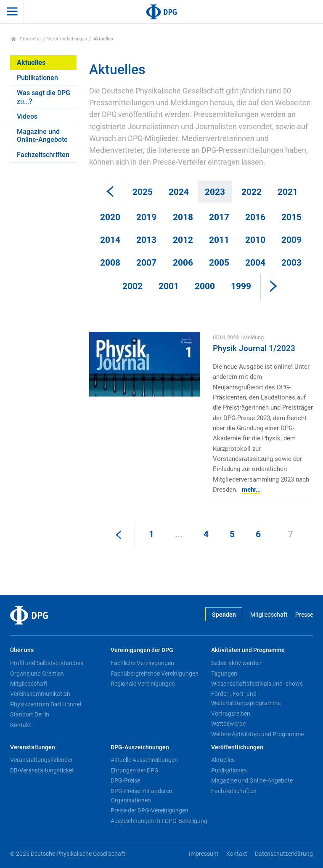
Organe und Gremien (37, 674)
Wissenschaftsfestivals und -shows (257, 684)
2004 (255, 263)
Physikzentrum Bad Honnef (46, 704)
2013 (146, 240)
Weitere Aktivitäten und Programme (257, 734)
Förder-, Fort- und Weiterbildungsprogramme (246, 698)
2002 (132, 286)
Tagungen (224, 674)
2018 (183, 217)
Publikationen (37, 78)
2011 (219, 240)
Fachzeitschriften (43, 155)
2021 (288, 192)
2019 (146, 217)
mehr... (251, 490)
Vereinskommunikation (40, 694)
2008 (110, 263)
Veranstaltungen (33, 747)
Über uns (22, 650)
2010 (255, 240)
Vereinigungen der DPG (142, 650)
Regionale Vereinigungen (143, 684)
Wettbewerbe (228, 724)
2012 (183, 240)
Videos (27, 116)
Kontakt (21, 725)
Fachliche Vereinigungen (142, 663)
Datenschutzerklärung (284, 854)
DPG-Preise (125, 780)
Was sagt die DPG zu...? (44, 97)
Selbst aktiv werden (236, 663)
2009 (291, 240)
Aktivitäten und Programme (248, 650)
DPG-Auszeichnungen (140, 747)
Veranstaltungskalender (41, 760)
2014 (110, 240)
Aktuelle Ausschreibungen (144, 760)
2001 (169, 286)
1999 (241, 286)
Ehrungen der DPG (135, 770)
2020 (110, 217)
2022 (252, 192)
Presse (304, 615)
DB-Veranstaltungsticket (42, 770)
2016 (255, 217)
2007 (146, 263)
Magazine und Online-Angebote (42, 136)
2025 (143, 192)
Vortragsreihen (231, 714)
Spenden (224, 615)
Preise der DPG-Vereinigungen (150, 810)
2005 (219, 263)
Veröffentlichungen (67, 39)
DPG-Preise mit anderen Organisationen (142, 796)
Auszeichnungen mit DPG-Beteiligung (159, 821)
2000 (205, 286)
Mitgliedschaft (269, 615)
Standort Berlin (30, 714)
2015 (291, 217)
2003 (291, 263)
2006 (183, 263)
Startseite (26, 39)
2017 (219, 217)
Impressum (204, 854)
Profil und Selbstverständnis (47, 663)
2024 (179, 192)
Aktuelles (31, 63)
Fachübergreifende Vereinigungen (155, 674)
